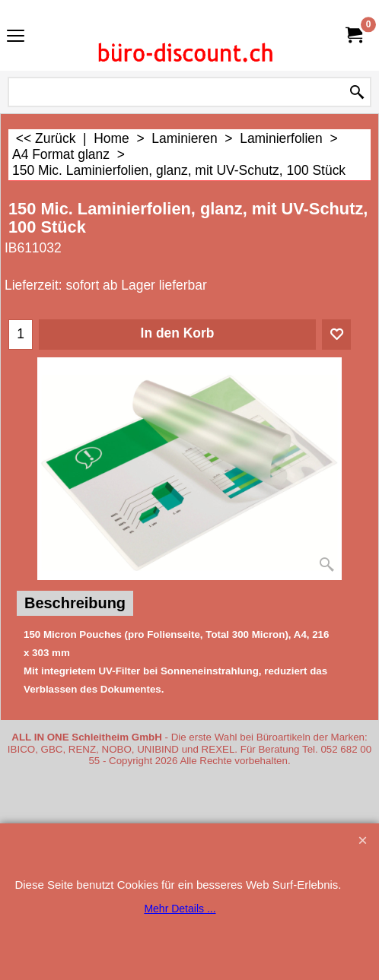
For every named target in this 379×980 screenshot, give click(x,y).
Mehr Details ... (180, 909)
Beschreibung (75, 603)
